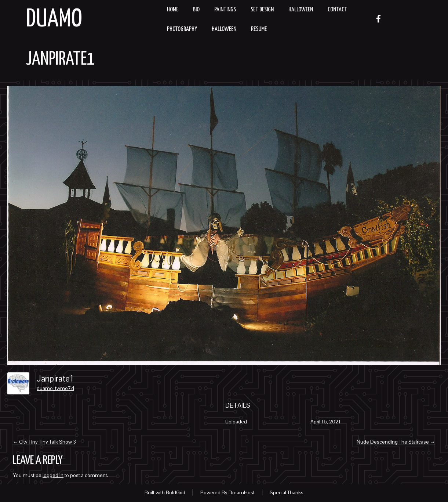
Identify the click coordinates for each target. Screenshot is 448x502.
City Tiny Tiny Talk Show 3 (44, 442)
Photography (182, 29)
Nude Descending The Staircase (396, 442)
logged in (53, 475)
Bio (196, 10)
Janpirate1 (61, 59)
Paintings (225, 10)
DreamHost (242, 492)
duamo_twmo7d (55, 388)
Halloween (301, 10)
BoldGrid (176, 492)
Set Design (262, 10)
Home (173, 10)
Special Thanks (287, 492)
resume (259, 29)
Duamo (54, 20)
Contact (337, 10)
